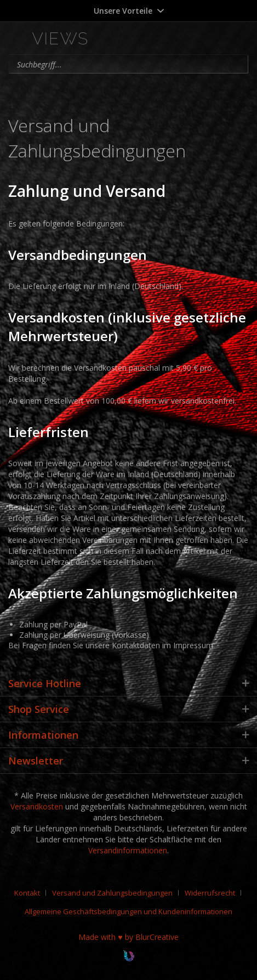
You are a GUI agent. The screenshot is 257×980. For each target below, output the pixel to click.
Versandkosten (37, 806)
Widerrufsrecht (210, 893)
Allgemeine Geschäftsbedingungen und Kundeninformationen (128, 911)
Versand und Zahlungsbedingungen (112, 893)
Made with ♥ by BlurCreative (128, 937)
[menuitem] (189, 39)
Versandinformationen (128, 850)
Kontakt (27, 893)
